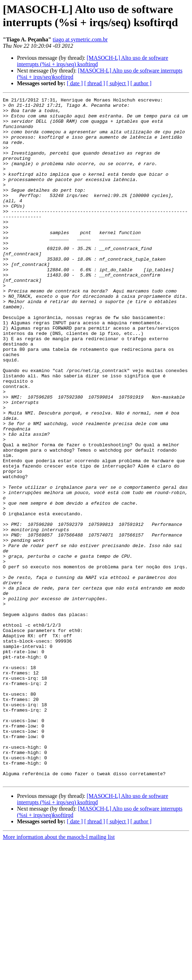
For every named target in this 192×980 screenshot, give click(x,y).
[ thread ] (95, 83)
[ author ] (141, 83)
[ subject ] (118, 83)
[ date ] (75, 83)
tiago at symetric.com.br (80, 39)
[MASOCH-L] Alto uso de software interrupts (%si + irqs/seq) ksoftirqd (92, 61)
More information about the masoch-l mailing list (59, 974)
